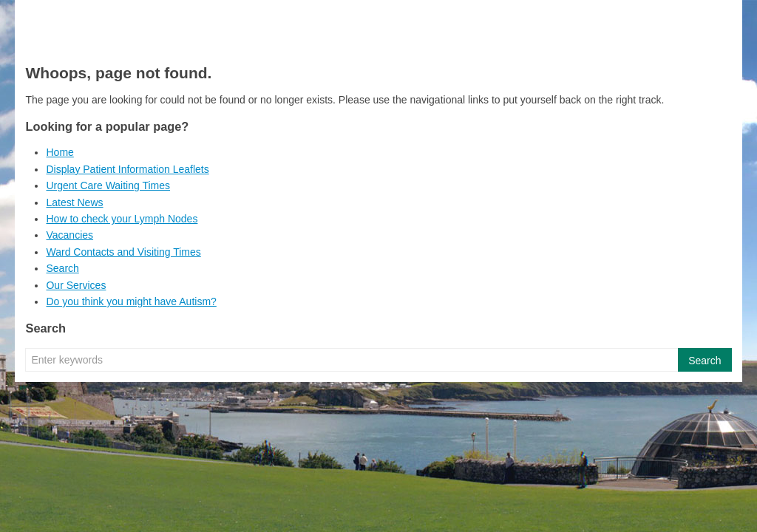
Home (60, 152)
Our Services (76, 285)
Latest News (74, 202)
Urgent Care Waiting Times (108, 185)
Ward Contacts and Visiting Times (123, 252)
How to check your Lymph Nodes (122, 219)
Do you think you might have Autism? (131, 301)
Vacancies (69, 235)
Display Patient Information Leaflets (127, 169)
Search (62, 268)
